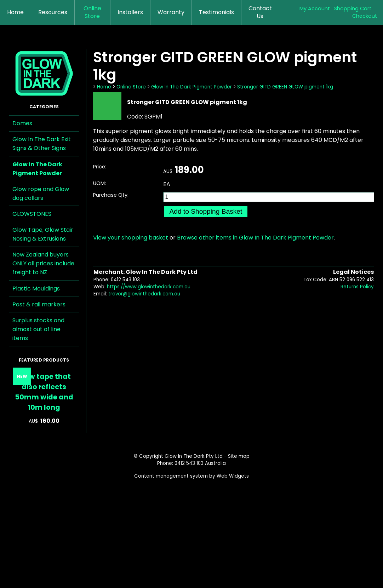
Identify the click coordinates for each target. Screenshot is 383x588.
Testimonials (216, 12)
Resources (53, 12)
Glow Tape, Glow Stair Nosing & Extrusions (43, 234)
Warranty (171, 12)
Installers (130, 12)
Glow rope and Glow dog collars (41, 194)
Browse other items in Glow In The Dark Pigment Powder (255, 238)
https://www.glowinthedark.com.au (149, 287)
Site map (239, 456)
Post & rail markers (39, 304)
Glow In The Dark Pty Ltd (194, 456)
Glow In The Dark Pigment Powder (37, 169)
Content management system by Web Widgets (191, 476)
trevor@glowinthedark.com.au (144, 294)
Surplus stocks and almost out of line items (38, 329)
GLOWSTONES (32, 214)
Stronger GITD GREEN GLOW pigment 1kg (285, 87)
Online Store (92, 12)
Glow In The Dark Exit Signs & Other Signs (42, 144)
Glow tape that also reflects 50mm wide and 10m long (44, 392)
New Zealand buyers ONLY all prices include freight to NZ (43, 263)
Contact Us (260, 12)
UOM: (99, 183)
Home (15, 12)
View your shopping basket (131, 238)
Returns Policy (357, 287)
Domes (22, 123)
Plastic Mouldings (36, 289)
